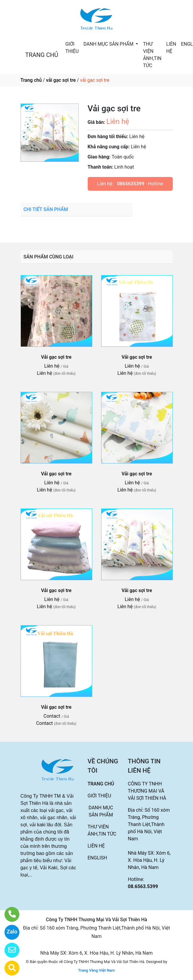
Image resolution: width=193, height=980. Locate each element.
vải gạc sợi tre (61, 80)
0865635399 (131, 184)
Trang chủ (31, 80)
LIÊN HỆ (171, 48)
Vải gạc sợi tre (56, 357)
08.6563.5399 (143, 886)
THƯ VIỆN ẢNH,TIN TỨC (152, 55)
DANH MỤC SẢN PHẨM (109, 44)
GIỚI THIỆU (72, 48)
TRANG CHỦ (42, 55)
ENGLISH (97, 858)
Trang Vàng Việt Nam (96, 970)
